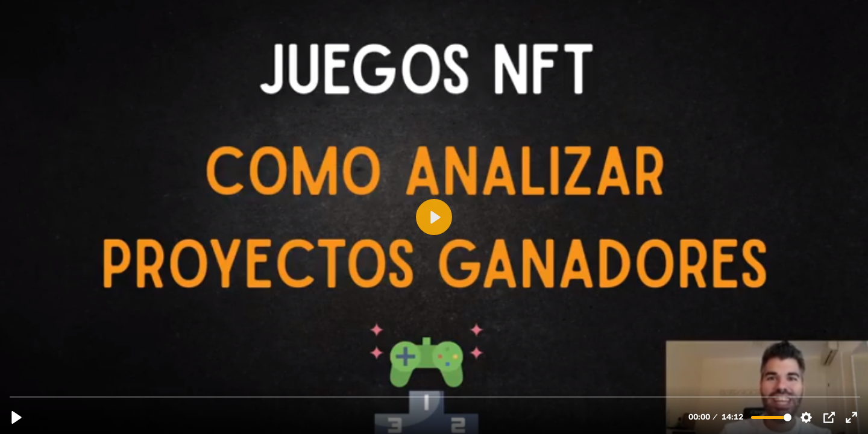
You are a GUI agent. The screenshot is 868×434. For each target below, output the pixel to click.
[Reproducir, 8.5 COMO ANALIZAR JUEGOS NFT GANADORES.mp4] (17, 417)
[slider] (435, 396)
